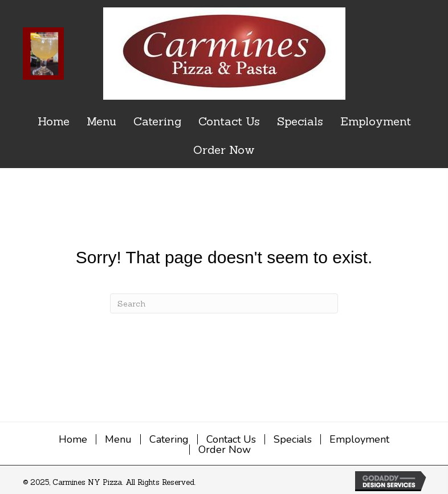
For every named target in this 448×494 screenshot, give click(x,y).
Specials (293, 439)
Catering (169, 439)
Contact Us (231, 439)
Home (73, 439)
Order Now (225, 450)
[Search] (224, 303)
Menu (118, 439)
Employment (359, 439)
